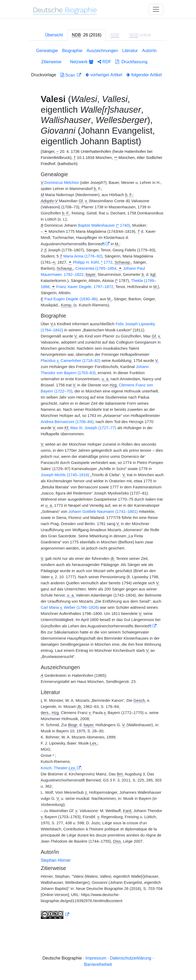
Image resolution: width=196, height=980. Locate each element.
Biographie (72, 51)
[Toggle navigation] (156, 9)
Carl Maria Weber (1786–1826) (70, 608)
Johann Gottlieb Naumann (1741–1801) (103, 512)
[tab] (87, 35)
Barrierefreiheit (98, 964)
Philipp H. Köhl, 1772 (93, 262)
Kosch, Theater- (59, 768)
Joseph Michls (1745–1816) (65, 475)
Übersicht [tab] (54, 35)
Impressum (96, 958)
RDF (104, 62)
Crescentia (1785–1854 (96, 268)
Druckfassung (131, 62)
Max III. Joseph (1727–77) (93, 428)
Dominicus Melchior (62, 183)
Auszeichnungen (102, 51)
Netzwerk (82, 62)
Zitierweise (51, 62)
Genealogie (47, 51)
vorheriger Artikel (104, 75)
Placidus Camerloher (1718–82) (71, 361)
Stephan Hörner (56, 860)
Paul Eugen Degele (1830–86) (71, 299)
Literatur (130, 51)
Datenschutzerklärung (130, 958)
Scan (68, 75)
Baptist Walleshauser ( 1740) (104, 225)
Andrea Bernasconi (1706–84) (67, 422)
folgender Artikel (144, 75)
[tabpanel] (98, 485)
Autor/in (149, 51)
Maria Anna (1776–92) (83, 256)
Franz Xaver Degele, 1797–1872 (85, 287)
